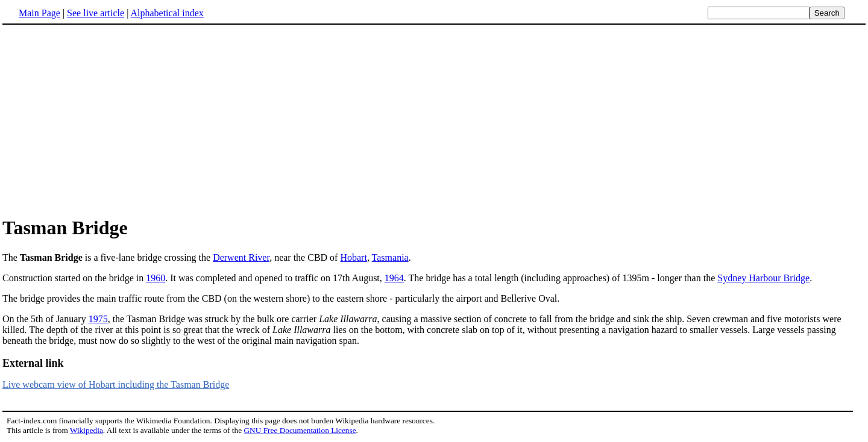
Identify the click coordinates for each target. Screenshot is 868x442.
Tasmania (390, 257)
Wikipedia (86, 430)
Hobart (353, 257)
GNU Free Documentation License (300, 430)
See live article (96, 13)
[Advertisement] (104, 120)
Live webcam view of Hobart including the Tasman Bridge (116, 384)
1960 (156, 278)
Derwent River (241, 257)
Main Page (39, 13)
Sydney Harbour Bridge (763, 278)
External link (33, 363)
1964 (394, 278)
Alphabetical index (167, 13)
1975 (98, 319)
